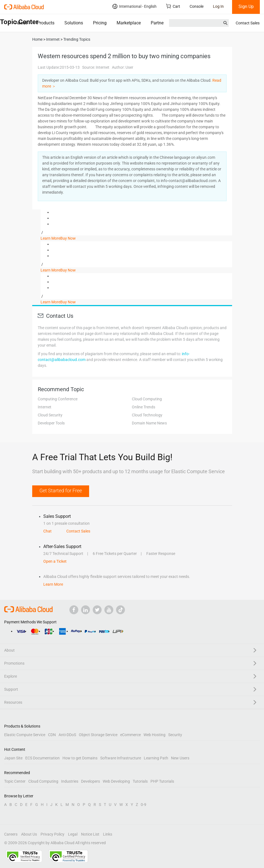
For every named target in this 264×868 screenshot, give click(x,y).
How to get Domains (80, 758)
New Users (180, 758)
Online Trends (144, 407)
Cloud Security (50, 415)
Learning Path (156, 758)
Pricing (100, 23)
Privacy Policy (52, 834)
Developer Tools (51, 423)
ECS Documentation (42, 758)
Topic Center (15, 781)
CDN (52, 735)
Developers (90, 781)
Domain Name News (149, 423)
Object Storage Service (98, 735)
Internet (45, 407)
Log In (218, 6)
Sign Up (246, 7)
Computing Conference (58, 399)
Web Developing (116, 781)
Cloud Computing (147, 399)
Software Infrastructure (121, 758)
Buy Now (68, 238)
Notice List (90, 834)
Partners (159, 23)
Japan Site (13, 758)
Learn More (50, 238)
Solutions (74, 23)
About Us (29, 834)
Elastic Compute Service (25, 735)
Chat (47, 531)
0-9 (144, 805)
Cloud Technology (147, 415)
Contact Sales (248, 23)
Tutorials (140, 781)
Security (175, 735)
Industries (70, 781)
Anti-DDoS (67, 735)
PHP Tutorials (162, 781)
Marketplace (129, 23)
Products (46, 23)
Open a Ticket (55, 561)
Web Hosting (154, 735)
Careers (11, 834)
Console (197, 6)
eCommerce (130, 735)
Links (108, 834)
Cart (173, 6)
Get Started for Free (61, 491)
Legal (73, 834)
